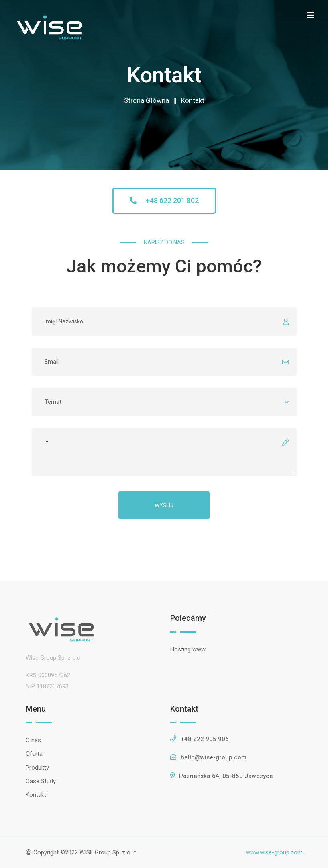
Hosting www (188, 649)
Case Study (41, 781)
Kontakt (193, 100)
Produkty (37, 768)
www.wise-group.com (274, 852)
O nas (33, 740)
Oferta (34, 754)
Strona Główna (147, 100)
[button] (164, 201)
